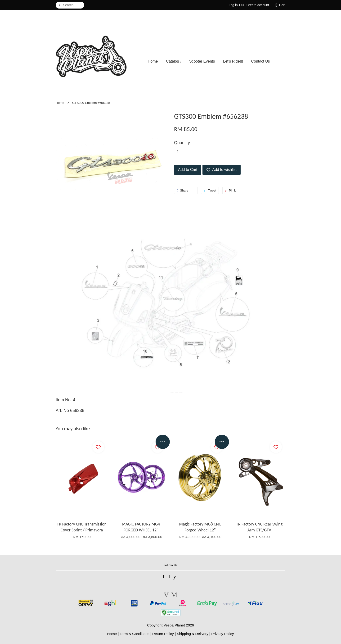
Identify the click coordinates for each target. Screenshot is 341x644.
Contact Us (260, 61)
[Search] (70, 5)
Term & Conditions (134, 634)
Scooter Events (202, 61)
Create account (258, 5)
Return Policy (163, 634)
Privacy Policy (222, 634)
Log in (233, 5)
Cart (282, 5)
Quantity (182, 143)
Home (153, 61)
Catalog (174, 61)
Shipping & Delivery (193, 634)
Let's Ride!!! (233, 61)
